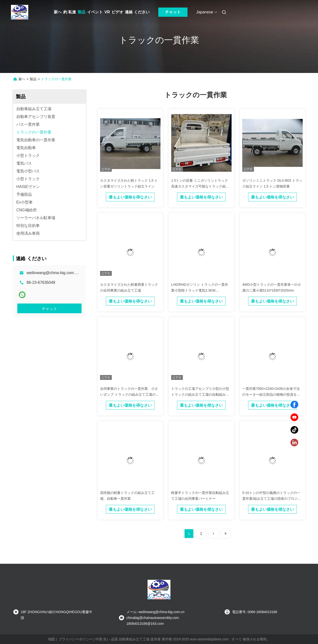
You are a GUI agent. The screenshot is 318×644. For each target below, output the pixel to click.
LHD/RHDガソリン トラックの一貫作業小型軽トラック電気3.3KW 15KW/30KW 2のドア (200, 290)
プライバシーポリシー (76, 639)
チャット (173, 12)
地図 (51, 639)
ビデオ (117, 12)
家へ (58, 12)
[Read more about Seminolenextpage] (213, 534)
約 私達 (70, 12)
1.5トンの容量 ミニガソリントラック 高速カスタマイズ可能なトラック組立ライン (200, 186)
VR (107, 12)
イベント (95, 12)
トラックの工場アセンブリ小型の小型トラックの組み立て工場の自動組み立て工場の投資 (200, 394)
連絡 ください (137, 12)
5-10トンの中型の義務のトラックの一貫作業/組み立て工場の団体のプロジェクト (272, 499)
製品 (82, 12)
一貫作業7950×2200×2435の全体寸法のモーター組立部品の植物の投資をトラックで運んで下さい (271, 394)
